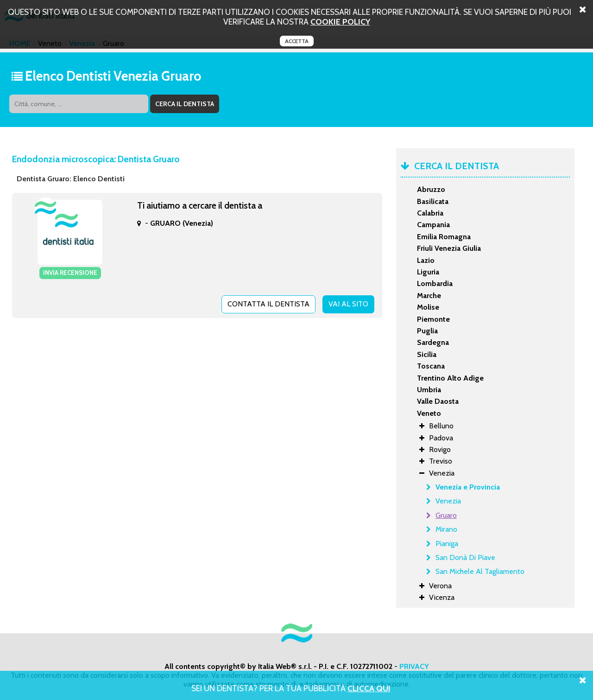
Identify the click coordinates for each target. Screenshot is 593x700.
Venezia (448, 501)
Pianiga (447, 544)
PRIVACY (414, 666)
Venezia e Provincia (468, 487)
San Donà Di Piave (465, 557)
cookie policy (340, 22)
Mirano (446, 529)
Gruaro (446, 515)
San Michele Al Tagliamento (480, 571)
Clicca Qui (369, 688)
